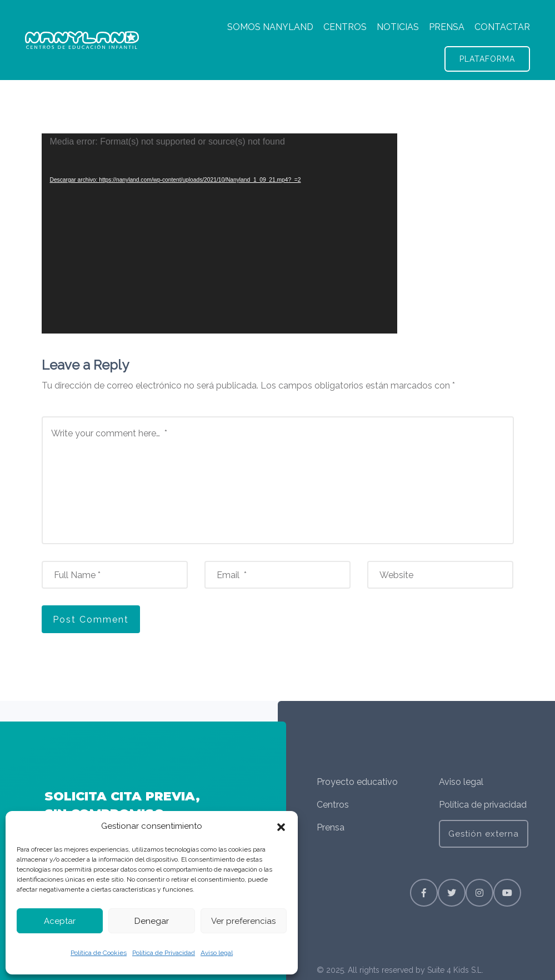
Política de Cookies (99, 953)
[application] (219, 233)
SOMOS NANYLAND (270, 27)
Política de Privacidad (164, 953)
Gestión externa (484, 834)
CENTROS (345, 27)
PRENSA (447, 27)
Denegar (152, 921)
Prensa (331, 827)
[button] (281, 827)
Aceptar (60, 921)
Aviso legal (217, 953)
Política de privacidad (483, 805)
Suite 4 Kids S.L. (455, 970)
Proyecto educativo (357, 782)
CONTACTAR (502, 27)
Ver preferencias (243, 921)
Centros (333, 805)
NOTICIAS (398, 27)
